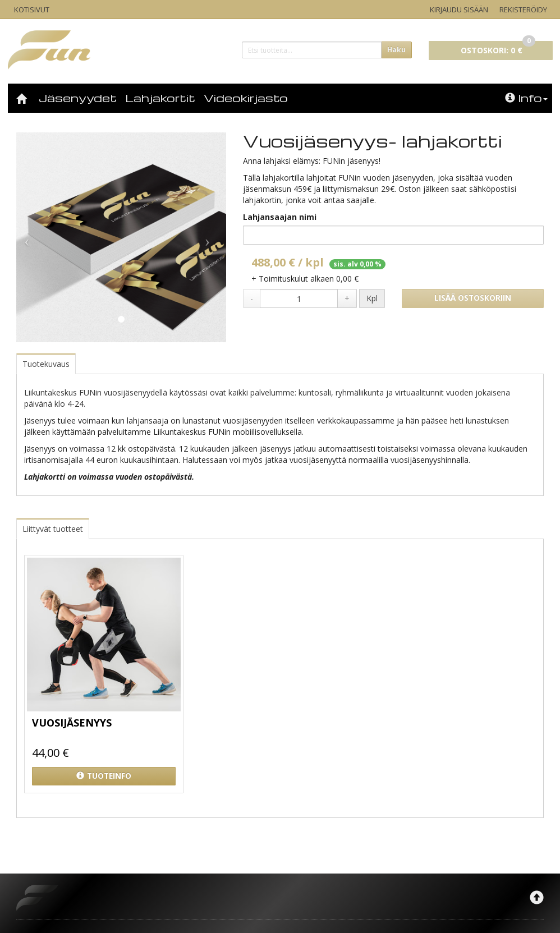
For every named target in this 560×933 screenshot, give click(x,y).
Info (526, 98)
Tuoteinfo (104, 776)
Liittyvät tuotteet (53, 529)
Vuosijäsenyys (72, 723)
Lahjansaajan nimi (280, 217)
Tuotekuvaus (46, 364)
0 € (498, 48)
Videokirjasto (246, 98)
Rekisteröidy (523, 10)
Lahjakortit (160, 98)
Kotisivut (32, 10)
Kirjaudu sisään (459, 10)
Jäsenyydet (78, 98)
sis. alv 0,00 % (357, 264)
